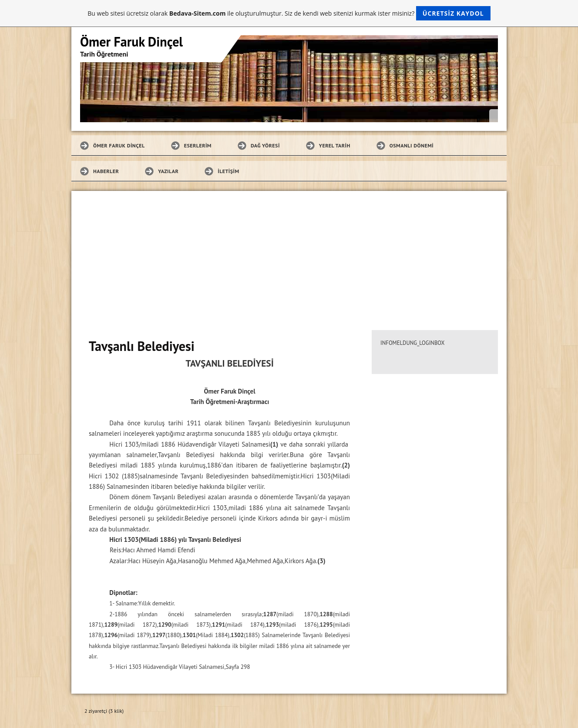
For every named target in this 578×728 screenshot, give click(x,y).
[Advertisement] (289, 256)
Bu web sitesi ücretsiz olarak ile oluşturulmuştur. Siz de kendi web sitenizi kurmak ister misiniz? (289, 13)
